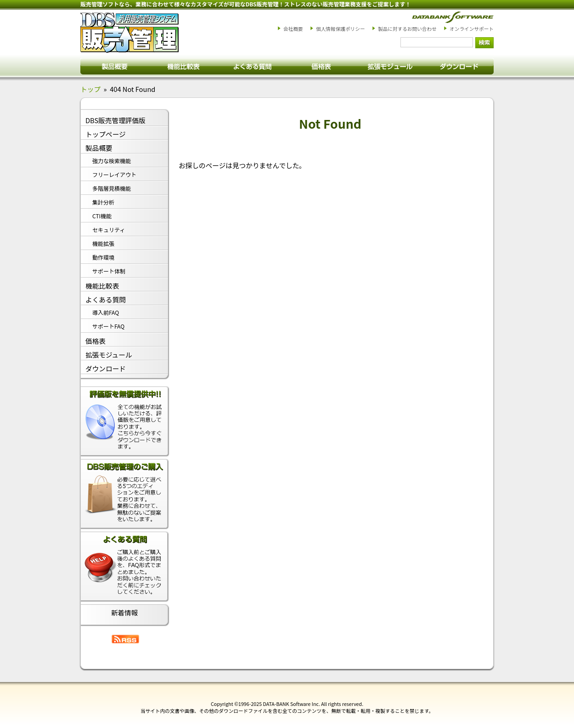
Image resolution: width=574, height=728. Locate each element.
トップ (90, 89)
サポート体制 (109, 271)
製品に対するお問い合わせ (407, 29)
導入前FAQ (106, 312)
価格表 (321, 66)
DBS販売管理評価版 (115, 120)
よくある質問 (253, 66)
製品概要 (115, 66)
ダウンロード (459, 66)
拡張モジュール (390, 66)
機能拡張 (103, 243)
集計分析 (103, 202)
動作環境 (103, 257)
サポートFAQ (108, 326)
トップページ (106, 134)
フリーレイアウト (114, 174)
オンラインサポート (472, 29)
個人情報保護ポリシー (340, 29)
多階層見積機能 (112, 188)
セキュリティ (109, 230)
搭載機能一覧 (184, 66)
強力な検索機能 (112, 161)
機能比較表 (102, 286)
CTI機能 (102, 216)
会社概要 (293, 29)
